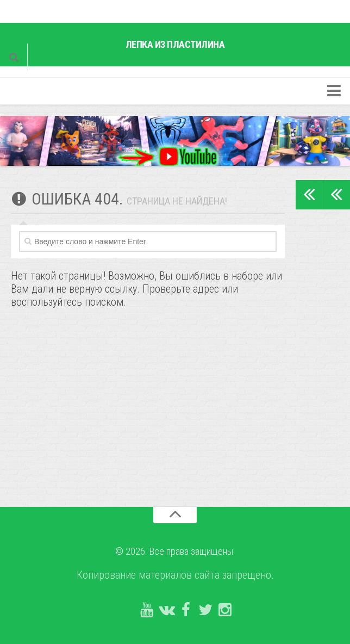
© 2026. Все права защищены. (175, 551)
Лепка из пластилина (175, 44)
